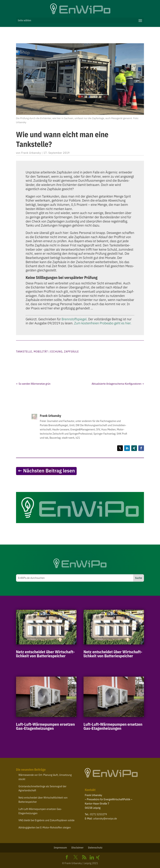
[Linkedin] (92, 857)
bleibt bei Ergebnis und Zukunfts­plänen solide (47, 820)
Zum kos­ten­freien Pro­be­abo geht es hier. (103, 323)
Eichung (56, 352)
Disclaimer (77, 848)
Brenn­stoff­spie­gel (74, 319)
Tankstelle (24, 352)
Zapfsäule (71, 352)
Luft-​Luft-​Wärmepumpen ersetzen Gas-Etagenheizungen (45, 726)
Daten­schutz (95, 848)
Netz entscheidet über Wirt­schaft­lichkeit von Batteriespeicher (45, 654)
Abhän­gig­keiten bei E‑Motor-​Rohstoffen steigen (45, 828)
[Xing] (98, 857)
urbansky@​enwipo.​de (105, 819)
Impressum (60, 848)
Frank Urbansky (31, 153)
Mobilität (41, 352)
